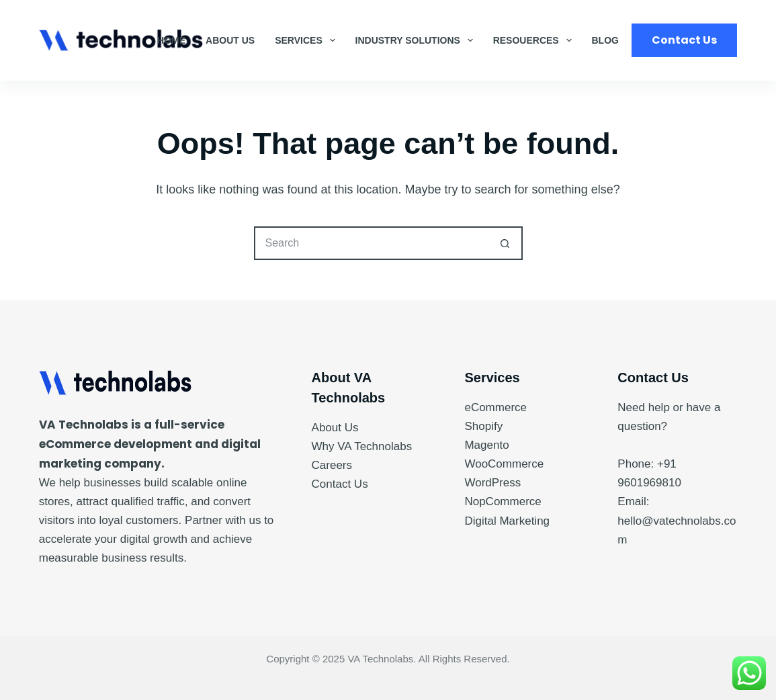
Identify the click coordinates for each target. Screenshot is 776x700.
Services (307, 40)
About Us (230, 40)
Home (171, 40)
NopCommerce (503, 501)
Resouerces (535, 40)
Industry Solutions (417, 40)
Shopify (483, 426)
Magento (486, 445)
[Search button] (506, 243)
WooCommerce (504, 464)
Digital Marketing (507, 521)
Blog (605, 40)
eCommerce (495, 407)
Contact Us (684, 40)
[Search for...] (372, 243)
